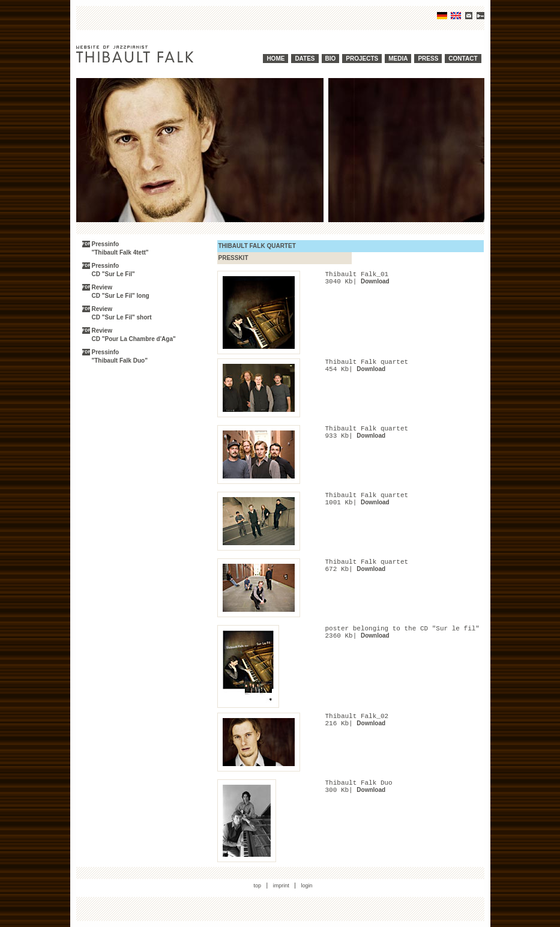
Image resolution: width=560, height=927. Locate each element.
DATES (305, 59)
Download (375, 281)
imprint (281, 886)
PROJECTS (362, 59)
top (257, 886)
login (307, 886)
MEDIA (398, 59)
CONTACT (463, 59)
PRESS (428, 59)
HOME (275, 59)
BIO (331, 59)
